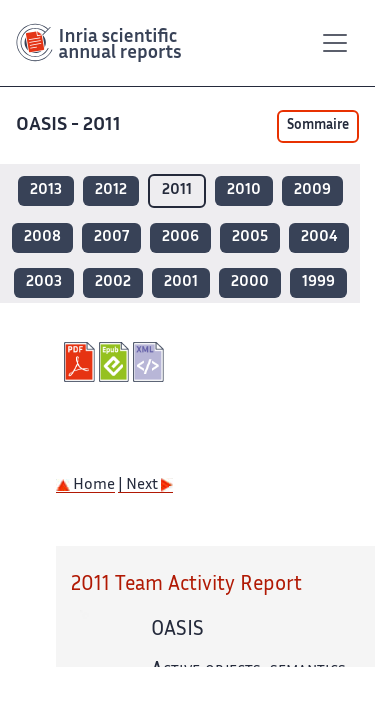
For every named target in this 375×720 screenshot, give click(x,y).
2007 (111, 237)
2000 (250, 282)
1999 (318, 282)
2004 (319, 237)
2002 (113, 282)
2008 (42, 237)
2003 (44, 282)
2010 (244, 190)
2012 (111, 190)
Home (85, 485)
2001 (181, 282)
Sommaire (318, 126)
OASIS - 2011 (68, 125)
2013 (46, 190)
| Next (145, 485)
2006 (180, 237)
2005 (250, 237)
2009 (312, 190)
